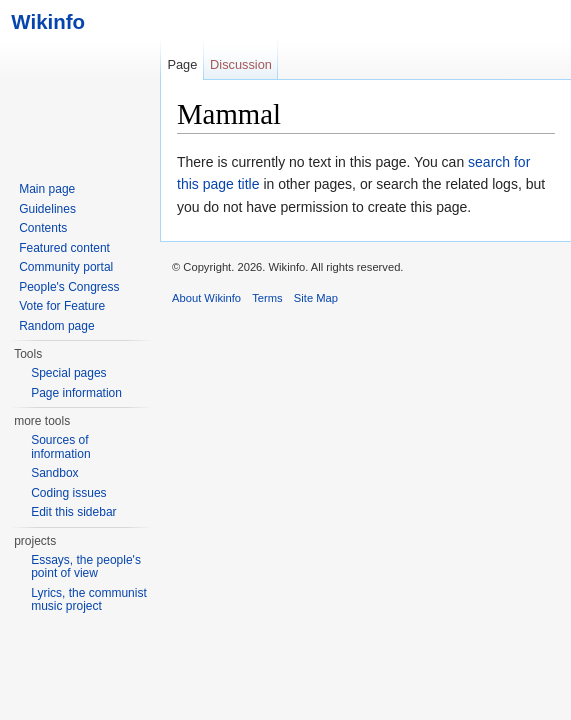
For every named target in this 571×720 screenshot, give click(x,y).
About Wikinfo (206, 298)
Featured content (64, 248)
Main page (47, 189)
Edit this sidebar (73, 512)
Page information (76, 393)
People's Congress (69, 287)
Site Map (316, 298)
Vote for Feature (62, 306)
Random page (56, 326)
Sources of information (60, 447)
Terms (267, 298)
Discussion (241, 64)
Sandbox (54, 473)
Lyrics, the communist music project (89, 600)
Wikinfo (42, 21)
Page (182, 64)
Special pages (68, 373)
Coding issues (68, 493)
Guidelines (47, 209)
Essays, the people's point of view (86, 567)
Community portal (66, 267)
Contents (43, 228)
